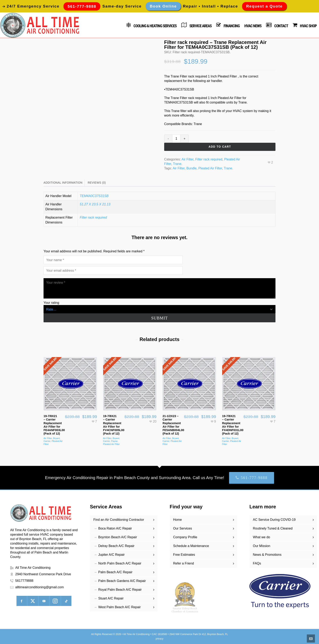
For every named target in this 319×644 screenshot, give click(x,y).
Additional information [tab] (63, 183)
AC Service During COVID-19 (274, 520)
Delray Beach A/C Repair (116, 546)
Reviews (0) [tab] (97, 183)
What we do (261, 537)
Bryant (56, 438)
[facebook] (22, 601)
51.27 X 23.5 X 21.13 (95, 204)
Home (178, 520)
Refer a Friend (184, 563)
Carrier (47, 441)
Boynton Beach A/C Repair (118, 537)
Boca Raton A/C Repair (115, 528)
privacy (159, 639)
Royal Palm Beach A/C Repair (120, 590)
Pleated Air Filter (210, 168)
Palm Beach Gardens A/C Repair (122, 581)
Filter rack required (209, 159)
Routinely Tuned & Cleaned (273, 528)
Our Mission (262, 546)
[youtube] (44, 601)
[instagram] (55, 601)
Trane (177, 164)
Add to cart (220, 147)
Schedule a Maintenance (191, 546)
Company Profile (185, 537)
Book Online (163, 6)
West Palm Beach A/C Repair (120, 607)
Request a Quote (264, 6)
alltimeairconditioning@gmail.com (40, 587)
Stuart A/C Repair (111, 598)
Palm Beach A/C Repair (115, 572)
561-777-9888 (252, 478)
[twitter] (33, 601)
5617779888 (24, 581)
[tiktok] (66, 601)
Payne (114, 441)
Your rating (51, 303)
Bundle (191, 168)
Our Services (182, 528)
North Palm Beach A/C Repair (120, 563)
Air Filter (187, 159)
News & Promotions (267, 555)
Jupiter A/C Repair (111, 555)
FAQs (257, 563)
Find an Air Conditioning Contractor (119, 520)
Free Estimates (184, 555)
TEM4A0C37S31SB (94, 196)
